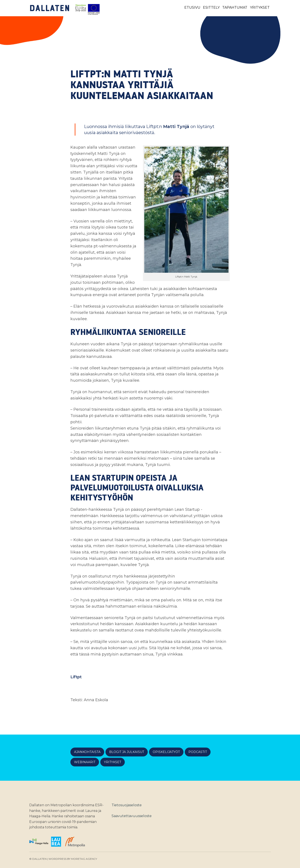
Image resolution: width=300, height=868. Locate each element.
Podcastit (198, 752)
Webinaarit (85, 762)
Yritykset (260, 7)
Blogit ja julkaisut (127, 752)
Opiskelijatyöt (166, 752)
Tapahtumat (235, 7)
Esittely (211, 7)
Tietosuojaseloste (127, 805)
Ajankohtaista (87, 752)
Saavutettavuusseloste (132, 816)
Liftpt (76, 677)
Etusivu (192, 7)
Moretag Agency (84, 859)
